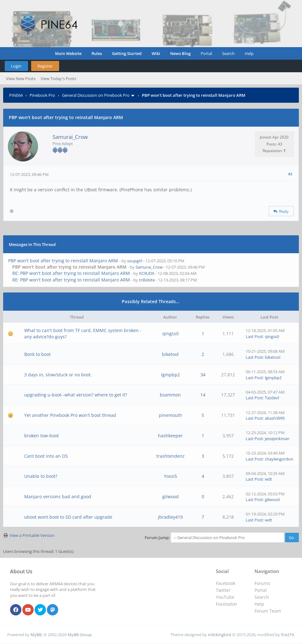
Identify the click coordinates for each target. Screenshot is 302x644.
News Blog (180, 53)
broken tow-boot (42, 436)
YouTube (225, 597)
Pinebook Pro (42, 95)
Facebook (226, 583)
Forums (262, 583)
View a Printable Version (32, 535)
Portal (206, 53)
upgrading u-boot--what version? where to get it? (76, 395)
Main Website (68, 53)
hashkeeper (170, 436)
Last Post (254, 336)
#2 (290, 174)
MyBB (36, 635)
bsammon (170, 395)
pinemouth (171, 415)
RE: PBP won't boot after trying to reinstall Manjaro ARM (71, 273)
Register (45, 66)
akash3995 (275, 418)
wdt (268, 479)
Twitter (223, 590)
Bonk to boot (37, 354)
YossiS (171, 476)
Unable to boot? (41, 476)
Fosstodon (226, 604)
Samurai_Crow (70, 137)
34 (203, 375)
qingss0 (171, 333)
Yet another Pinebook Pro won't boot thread (70, 415)
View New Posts (21, 79)
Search (228, 53)
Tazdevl (272, 398)
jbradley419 (170, 517)
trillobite (147, 280)
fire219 (287, 635)
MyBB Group (80, 635)
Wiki (156, 53)
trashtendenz (171, 456)
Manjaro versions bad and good (58, 497)
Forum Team (268, 611)
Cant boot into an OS (46, 456)
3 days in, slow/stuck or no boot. (58, 375)
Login (16, 66)
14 (203, 395)
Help (249, 53)
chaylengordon (279, 459)
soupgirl (135, 261)
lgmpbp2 (171, 375)
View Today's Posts (58, 79)
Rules (97, 53)
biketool (170, 354)
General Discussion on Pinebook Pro (96, 95)
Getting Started (127, 53)
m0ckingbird (220, 635)
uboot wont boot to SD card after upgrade (68, 517)
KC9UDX (147, 273)
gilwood (171, 497)
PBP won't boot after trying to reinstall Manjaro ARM (63, 261)
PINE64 (16, 95)
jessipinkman (277, 439)
